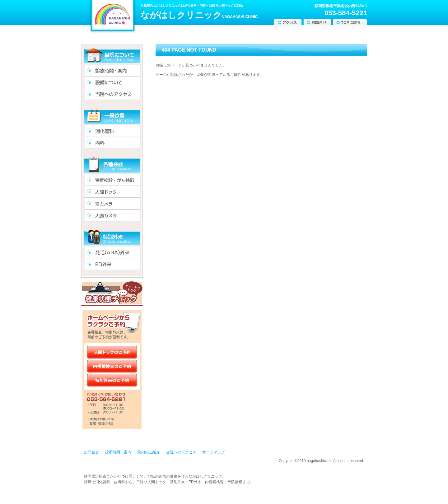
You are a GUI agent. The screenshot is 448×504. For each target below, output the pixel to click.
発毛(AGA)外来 (112, 252)
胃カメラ (112, 204)
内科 (112, 143)
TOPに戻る (350, 22)
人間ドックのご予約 (112, 351)
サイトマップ (213, 452)
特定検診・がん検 (112, 180)
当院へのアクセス (181, 452)
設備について (112, 82)
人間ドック (112, 192)
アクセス (288, 22)
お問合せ (317, 22)
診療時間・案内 (112, 71)
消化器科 (112, 131)
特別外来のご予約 (112, 381)
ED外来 (112, 264)
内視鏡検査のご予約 (112, 365)
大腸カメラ (112, 215)
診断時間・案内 (118, 452)
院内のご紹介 (149, 452)
